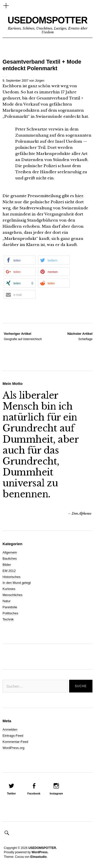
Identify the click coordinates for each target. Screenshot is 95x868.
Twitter (11, 793)
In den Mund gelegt (17, 583)
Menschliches (13, 595)
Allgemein (10, 552)
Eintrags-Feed (13, 736)
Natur (7, 601)
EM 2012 (9, 571)
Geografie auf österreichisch (23, 336)
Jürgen (40, 81)
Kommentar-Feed (15, 742)
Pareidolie (10, 607)
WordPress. (40, 852)
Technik (8, 619)
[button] (20, 260)
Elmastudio (39, 857)
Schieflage (80, 336)
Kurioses (9, 589)
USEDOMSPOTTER (48, 20)
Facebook (34, 793)
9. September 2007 (15, 81)
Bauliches (10, 559)
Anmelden (10, 729)
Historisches (12, 577)
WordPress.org (13, 748)
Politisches (10, 613)
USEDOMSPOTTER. (43, 848)
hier (79, 196)
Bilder (7, 565)
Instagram (56, 793)
